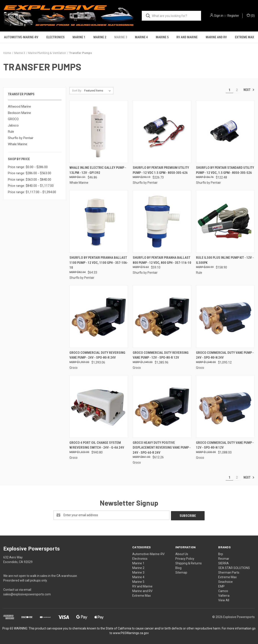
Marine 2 (100, 37)
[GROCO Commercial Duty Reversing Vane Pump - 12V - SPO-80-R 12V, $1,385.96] (162, 316)
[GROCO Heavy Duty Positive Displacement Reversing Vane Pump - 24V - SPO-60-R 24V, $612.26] (162, 406)
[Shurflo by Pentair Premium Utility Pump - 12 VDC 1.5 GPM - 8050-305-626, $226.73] (162, 132)
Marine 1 (79, 37)
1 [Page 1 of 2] (229, 90)
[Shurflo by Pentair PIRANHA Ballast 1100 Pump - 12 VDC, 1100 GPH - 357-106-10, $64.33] (99, 221)
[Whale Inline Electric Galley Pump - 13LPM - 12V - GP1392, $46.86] (99, 132)
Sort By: (77, 91)
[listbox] (98, 91)
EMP (221, 586)
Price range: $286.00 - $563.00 (30, 173)
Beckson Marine (19, 113)
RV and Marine (187, 37)
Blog (178, 567)
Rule (11, 132)
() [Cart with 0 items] (251, 15)
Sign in (219, 16)
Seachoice (225, 581)
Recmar (224, 558)
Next (249, 90)
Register (233, 16)
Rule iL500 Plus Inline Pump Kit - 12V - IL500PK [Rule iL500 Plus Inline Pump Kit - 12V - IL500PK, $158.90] (225, 260)
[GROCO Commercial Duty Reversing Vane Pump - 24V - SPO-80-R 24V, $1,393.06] (99, 316)
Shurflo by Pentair (21, 138)
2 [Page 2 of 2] (237, 90)
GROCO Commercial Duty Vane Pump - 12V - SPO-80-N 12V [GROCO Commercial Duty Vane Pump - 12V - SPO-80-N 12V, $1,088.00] (225, 445)
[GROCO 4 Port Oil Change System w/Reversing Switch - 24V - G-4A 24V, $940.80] (99, 406)
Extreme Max (244, 37)
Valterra (224, 595)
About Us (182, 553)
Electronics (55, 37)
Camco (223, 590)
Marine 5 (162, 37)
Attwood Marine (19, 106)
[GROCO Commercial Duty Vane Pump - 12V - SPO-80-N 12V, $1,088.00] (225, 406)
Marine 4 (141, 37)
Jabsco (13, 125)
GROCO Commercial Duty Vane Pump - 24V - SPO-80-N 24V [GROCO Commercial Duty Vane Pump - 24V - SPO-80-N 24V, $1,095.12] (225, 355)
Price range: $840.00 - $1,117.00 (31, 186)
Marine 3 (121, 37)
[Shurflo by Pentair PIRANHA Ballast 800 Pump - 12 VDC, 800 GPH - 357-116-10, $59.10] (162, 221)
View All (224, 600)
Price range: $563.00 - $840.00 (30, 180)
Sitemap (181, 572)
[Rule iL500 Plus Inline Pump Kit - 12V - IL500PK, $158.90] (225, 221)
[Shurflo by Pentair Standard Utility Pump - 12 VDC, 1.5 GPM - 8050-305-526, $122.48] (225, 132)
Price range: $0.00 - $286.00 (28, 167)
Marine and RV (216, 37)
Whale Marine (18, 144)
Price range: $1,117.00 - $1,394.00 (32, 192)
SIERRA (223, 563)
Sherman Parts (229, 572)
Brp (221, 553)
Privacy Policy (185, 558)
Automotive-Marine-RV (21, 37)
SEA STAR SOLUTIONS (234, 567)
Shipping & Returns (189, 563)
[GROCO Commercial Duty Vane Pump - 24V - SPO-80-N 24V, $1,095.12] (225, 316)
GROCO (13, 119)
